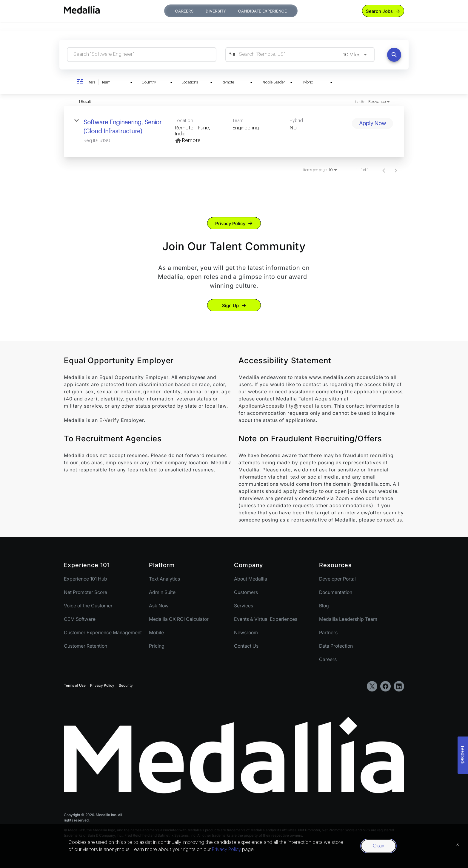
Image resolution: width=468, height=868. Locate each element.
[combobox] (142, 54)
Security (126, 685)
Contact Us (246, 646)
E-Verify (109, 420)
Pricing (157, 646)
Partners (328, 632)
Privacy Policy (230, 223)
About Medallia (251, 579)
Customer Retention (86, 646)
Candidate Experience (262, 11)
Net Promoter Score (86, 592)
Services (244, 606)
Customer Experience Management (103, 632)
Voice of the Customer (88, 606)
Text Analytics (164, 579)
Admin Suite (162, 592)
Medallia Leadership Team (348, 619)
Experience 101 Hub (86, 579)
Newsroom (246, 632)
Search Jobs (379, 11)
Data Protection (336, 646)
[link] (234, 132)
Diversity (216, 11)
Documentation (336, 592)
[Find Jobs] (394, 55)
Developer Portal (337, 579)
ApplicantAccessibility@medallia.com (285, 406)
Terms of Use (75, 685)
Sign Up (230, 305)
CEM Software (80, 619)
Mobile (156, 632)
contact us (389, 520)
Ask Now (159, 606)
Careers (184, 11)
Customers (246, 592)
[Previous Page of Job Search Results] (384, 170)
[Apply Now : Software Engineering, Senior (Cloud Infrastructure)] (372, 123)
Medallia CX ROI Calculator (179, 619)
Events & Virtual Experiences (266, 619)
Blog (324, 606)
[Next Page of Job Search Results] (396, 170)
